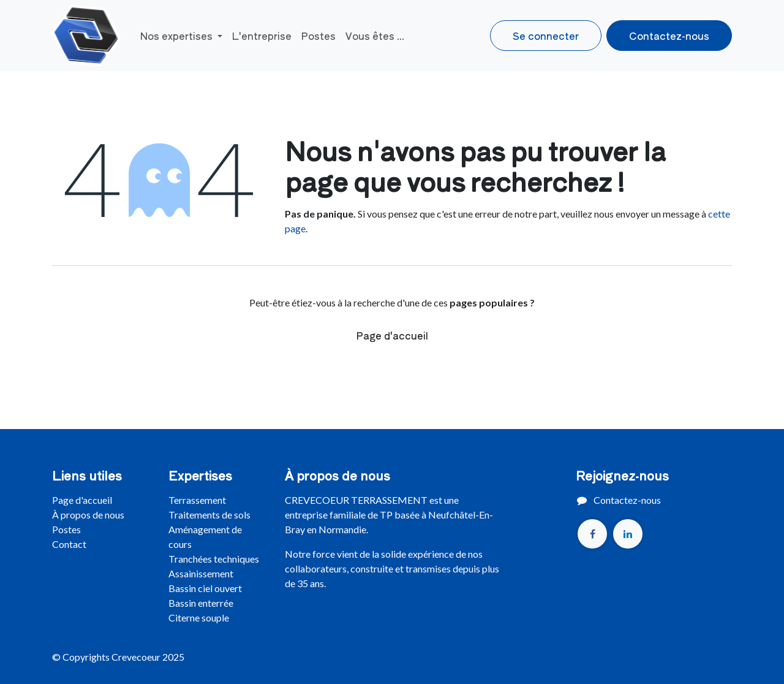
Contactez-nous (669, 36)
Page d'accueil (392, 335)
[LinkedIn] (628, 534)
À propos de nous (88, 515)
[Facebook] (592, 534)
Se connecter (546, 36)
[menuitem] (181, 36)
